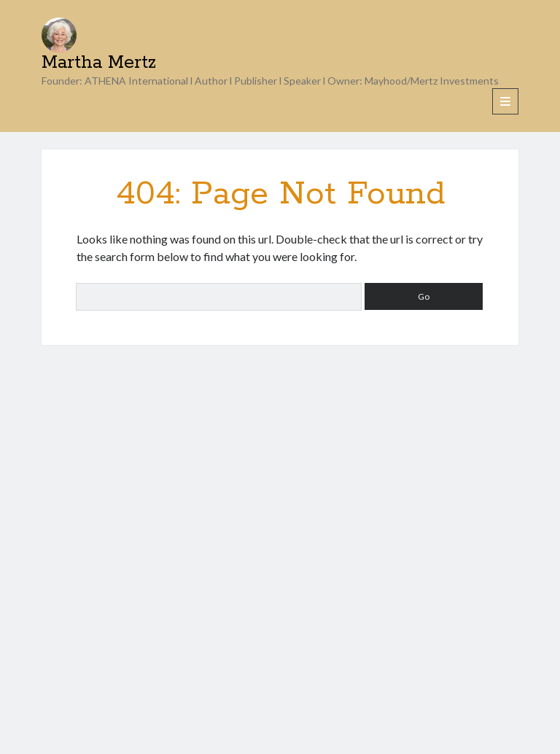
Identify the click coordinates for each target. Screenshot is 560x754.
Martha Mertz (99, 63)
